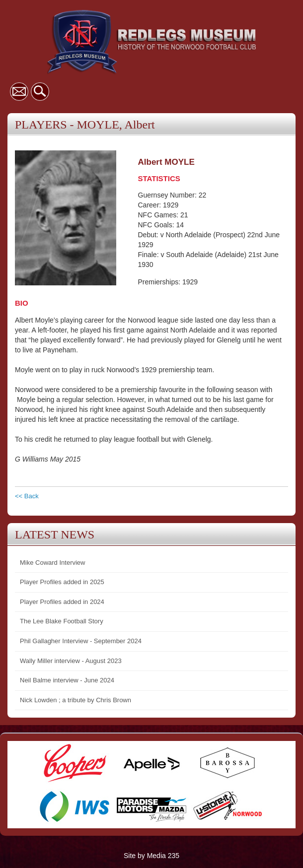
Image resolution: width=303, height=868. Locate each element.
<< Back (27, 496)
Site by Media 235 (151, 856)
